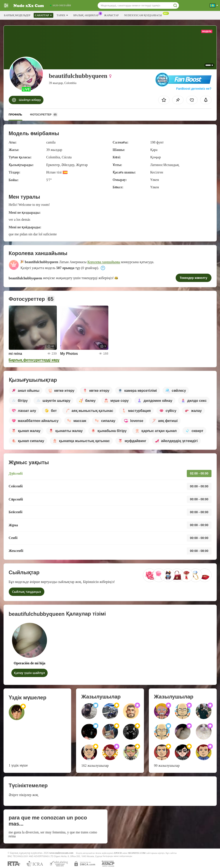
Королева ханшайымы (104, 262)
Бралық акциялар (87, 15)
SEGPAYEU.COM (137, 853)
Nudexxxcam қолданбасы (144, 15)
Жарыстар (112, 15)
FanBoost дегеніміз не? (193, 89)
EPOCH (118, 853)
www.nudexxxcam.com (61, 853)
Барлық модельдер (17, 15)
